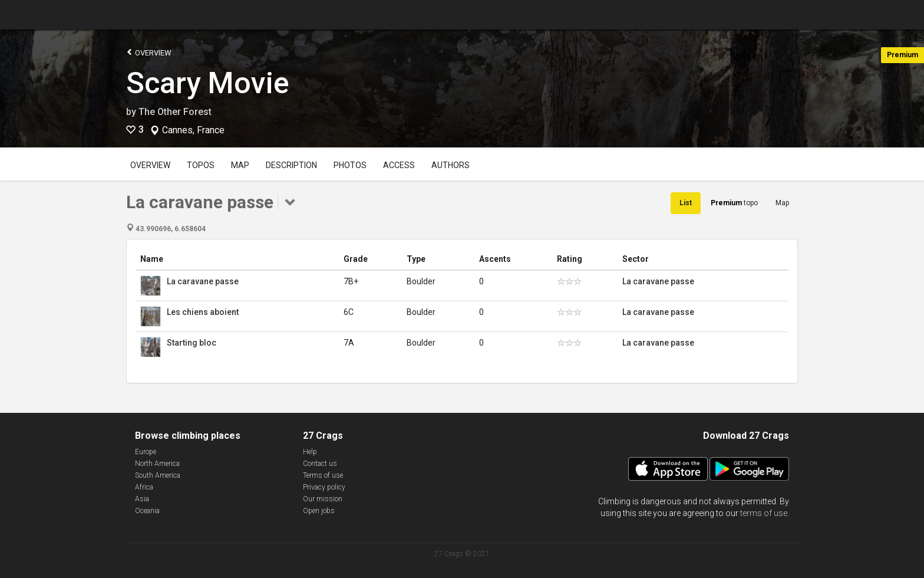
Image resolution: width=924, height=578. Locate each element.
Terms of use (323, 475)
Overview (149, 52)
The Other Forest (175, 112)
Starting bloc (192, 343)
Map (240, 165)
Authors (451, 165)
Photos (350, 165)
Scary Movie (208, 83)
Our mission (323, 499)
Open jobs (319, 511)
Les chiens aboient (203, 312)
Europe (146, 452)
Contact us (320, 464)
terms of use (764, 513)
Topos (201, 165)
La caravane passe (203, 281)
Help (310, 452)
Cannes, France (193, 130)
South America (158, 475)
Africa (144, 487)
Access (399, 165)
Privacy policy (324, 487)
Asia (142, 499)
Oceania (147, 511)
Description (291, 165)
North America (157, 464)
